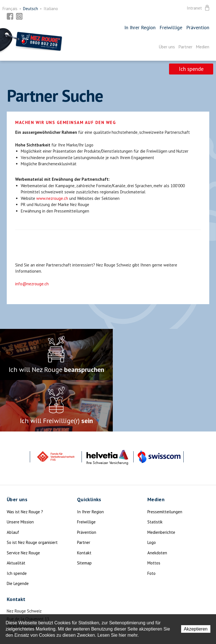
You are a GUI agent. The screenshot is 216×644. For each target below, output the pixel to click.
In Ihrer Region (140, 27)
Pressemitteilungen (165, 459)
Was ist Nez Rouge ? (25, 459)
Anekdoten (157, 500)
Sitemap (84, 511)
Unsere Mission (20, 470)
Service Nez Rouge (23, 500)
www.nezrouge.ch (52, 198)
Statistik (155, 470)
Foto (151, 521)
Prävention (198, 27)
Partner (185, 47)
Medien (202, 47)
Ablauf (13, 480)
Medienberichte (161, 480)
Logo (152, 490)
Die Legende (18, 531)
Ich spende (191, 69)
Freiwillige (171, 27)
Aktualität (16, 511)
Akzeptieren (196, 629)
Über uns (167, 47)
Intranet (199, 8)
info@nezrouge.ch (32, 284)
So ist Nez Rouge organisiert (32, 490)
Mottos (154, 511)
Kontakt (84, 500)
